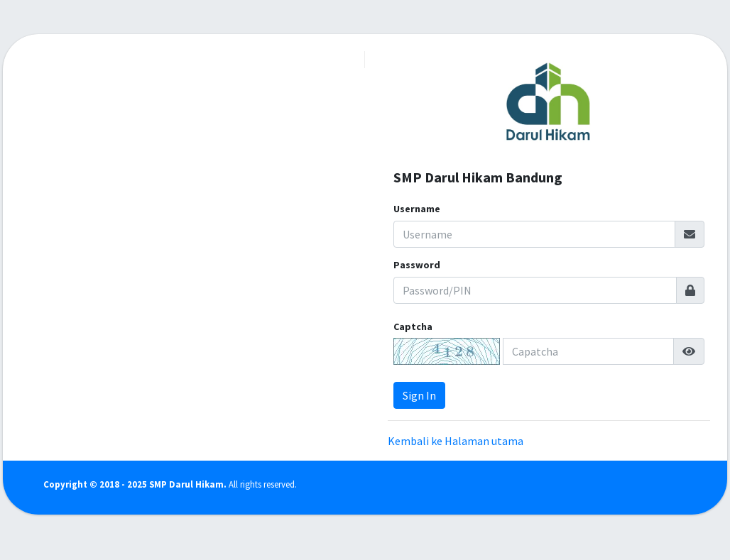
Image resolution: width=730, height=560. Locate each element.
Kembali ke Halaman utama (456, 441)
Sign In (419, 395)
